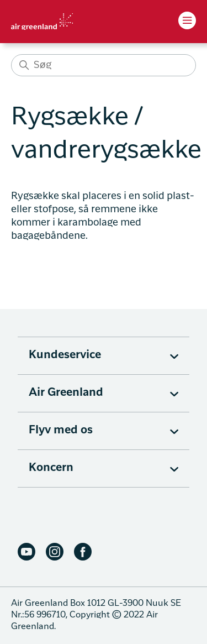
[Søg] (104, 65)
